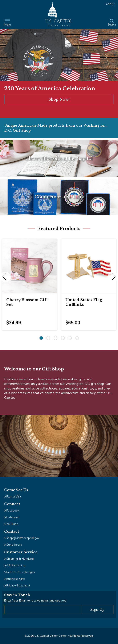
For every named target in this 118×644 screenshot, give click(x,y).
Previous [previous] (5, 277)
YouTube (12, 524)
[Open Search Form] (112, 23)
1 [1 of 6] (41, 338)
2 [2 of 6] (48, 338)
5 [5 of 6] (70, 338)
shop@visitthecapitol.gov (23, 538)
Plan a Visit (14, 497)
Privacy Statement (19, 586)
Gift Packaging (16, 565)
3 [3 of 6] (56, 338)
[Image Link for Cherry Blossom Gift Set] (30, 266)
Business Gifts (16, 579)
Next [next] (113, 277)
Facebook (13, 511)
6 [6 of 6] (77, 338)
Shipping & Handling (20, 559)
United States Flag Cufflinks (84, 302)
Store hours (14, 545)
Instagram (13, 517)
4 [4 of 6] (63, 338)
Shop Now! (59, 99)
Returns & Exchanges (21, 572)
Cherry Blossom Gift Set (27, 302)
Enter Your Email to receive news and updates (35, 601)
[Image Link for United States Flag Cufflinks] (89, 266)
